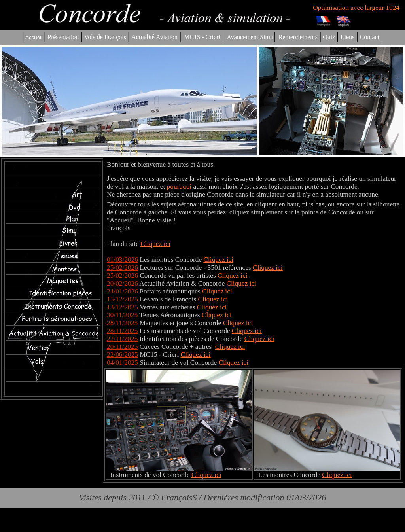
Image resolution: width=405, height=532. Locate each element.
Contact (370, 37)
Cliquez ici (219, 260)
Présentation (63, 37)
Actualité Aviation (155, 37)
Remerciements (298, 37)
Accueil (34, 37)
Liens (348, 37)
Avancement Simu (250, 37)
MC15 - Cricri (202, 37)
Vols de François (104, 37)
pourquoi (179, 186)
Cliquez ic (154, 244)
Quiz (329, 37)
